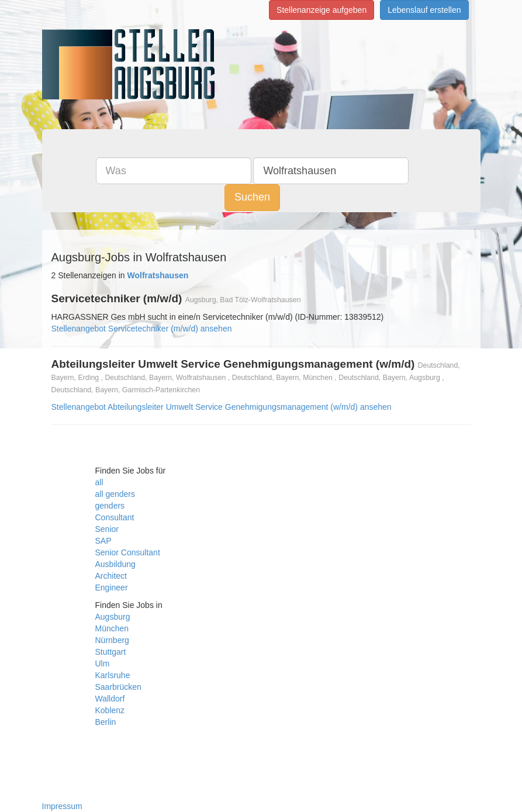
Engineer (112, 588)
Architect (111, 576)
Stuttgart (111, 652)
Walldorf (110, 699)
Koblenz (110, 710)
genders (110, 506)
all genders (115, 494)
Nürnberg (112, 640)
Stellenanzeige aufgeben (322, 10)
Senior (107, 529)
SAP (103, 541)
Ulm (103, 664)
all (99, 482)
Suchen (252, 197)
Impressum (62, 806)
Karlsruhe (113, 675)
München (112, 628)
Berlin (106, 722)
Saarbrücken (118, 687)
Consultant (115, 517)
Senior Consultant (128, 552)
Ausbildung (115, 564)
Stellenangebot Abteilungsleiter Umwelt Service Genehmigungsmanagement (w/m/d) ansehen (222, 407)
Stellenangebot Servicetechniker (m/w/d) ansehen (142, 329)
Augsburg (113, 617)
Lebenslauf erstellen (424, 10)
